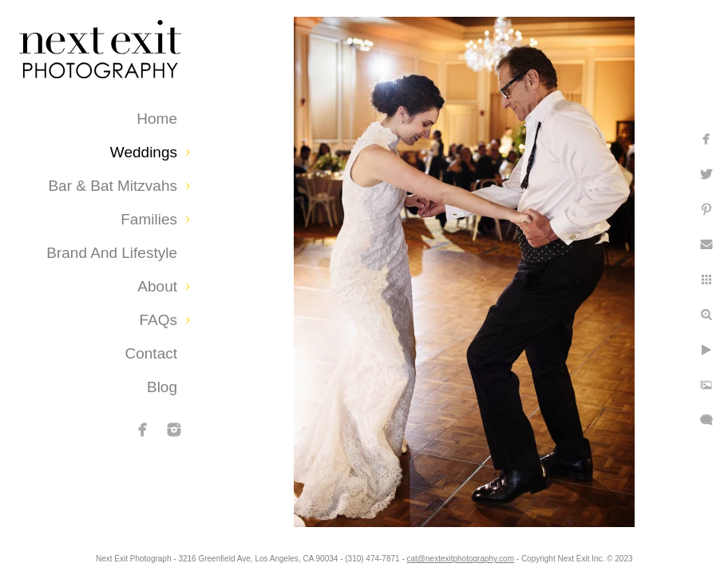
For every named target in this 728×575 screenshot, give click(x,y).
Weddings (144, 152)
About (157, 286)
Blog (162, 387)
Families (149, 219)
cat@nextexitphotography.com (547, 555)
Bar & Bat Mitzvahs (113, 186)
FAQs (158, 320)
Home (157, 119)
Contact (151, 353)
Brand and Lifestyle (112, 253)
